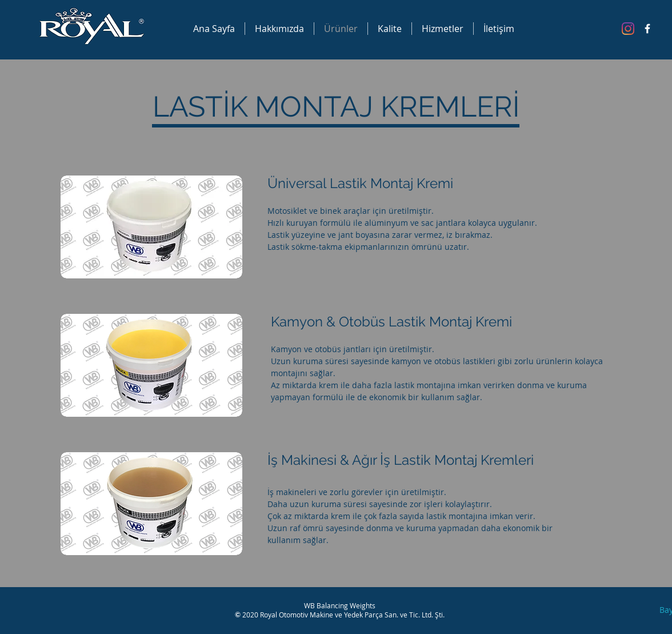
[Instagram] (628, 29)
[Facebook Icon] (647, 29)
